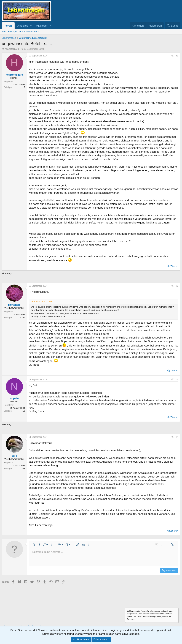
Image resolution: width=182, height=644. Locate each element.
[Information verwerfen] (175, 611)
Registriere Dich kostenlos (139, 614)
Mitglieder (42, 26)
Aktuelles (23, 26)
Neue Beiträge (9, 32)
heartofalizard (12, 49)
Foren (8, 26)
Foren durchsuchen (29, 32)
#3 (177, 380)
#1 (177, 56)
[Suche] (173, 26)
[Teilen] (172, 56)
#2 (177, 286)
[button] (31, 26)
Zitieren (174, 266)
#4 (177, 437)
